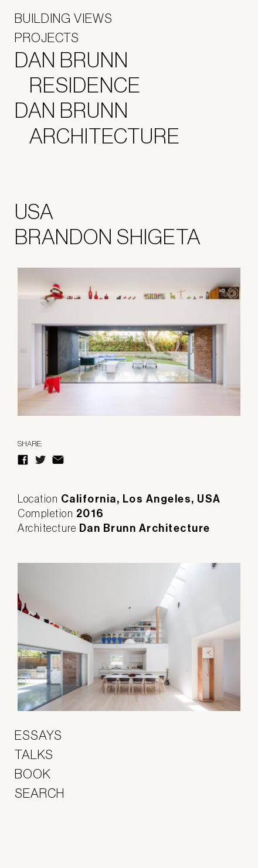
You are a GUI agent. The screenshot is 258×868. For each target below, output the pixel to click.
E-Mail (58, 460)
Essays (38, 735)
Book (33, 774)
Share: (30, 444)
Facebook (23, 460)
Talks (34, 754)
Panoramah (47, 838)
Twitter (40, 460)
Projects (47, 37)
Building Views (64, 18)
